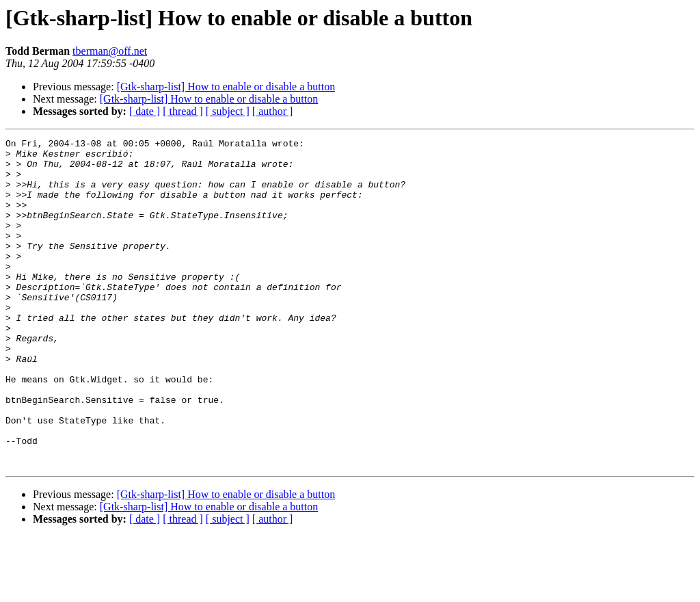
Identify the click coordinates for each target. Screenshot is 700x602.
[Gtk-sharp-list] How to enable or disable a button (226, 87)
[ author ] (273, 111)
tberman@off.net (110, 51)
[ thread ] (183, 111)
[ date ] (145, 111)
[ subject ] (228, 111)
